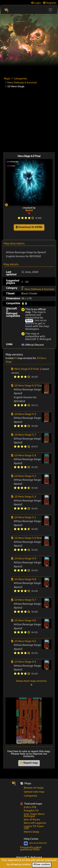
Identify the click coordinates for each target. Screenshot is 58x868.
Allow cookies (42, 865)
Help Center (31, 839)
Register (50, 3)
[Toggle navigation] (50, 10)
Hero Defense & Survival (22, 83)
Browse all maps (34, 788)
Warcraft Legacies (35, 823)
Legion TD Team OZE (34, 828)
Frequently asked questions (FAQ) (31, 849)
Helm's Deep (31, 832)
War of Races (32, 820)
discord (30, 324)
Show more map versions (31, 683)
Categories (20, 79)
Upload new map (34, 792)
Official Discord (32, 345)
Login (36, 3)
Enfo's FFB (30, 807)
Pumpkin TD (31, 811)
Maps (7, 79)
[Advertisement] (29, 44)
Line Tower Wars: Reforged (34, 815)
